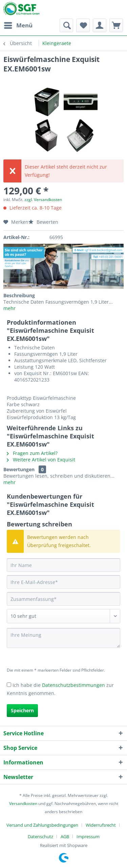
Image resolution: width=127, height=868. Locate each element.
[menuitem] (18, 25)
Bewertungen (19, 469)
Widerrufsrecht (101, 825)
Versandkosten (23, 804)
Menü (18, 25)
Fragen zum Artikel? (32, 453)
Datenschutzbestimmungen (73, 685)
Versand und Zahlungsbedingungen (42, 825)
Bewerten (43, 222)
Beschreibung (19, 295)
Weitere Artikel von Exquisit (41, 460)
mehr (9, 308)
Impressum (88, 837)
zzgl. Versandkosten (43, 200)
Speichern (22, 710)
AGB (65, 837)
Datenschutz (40, 837)
